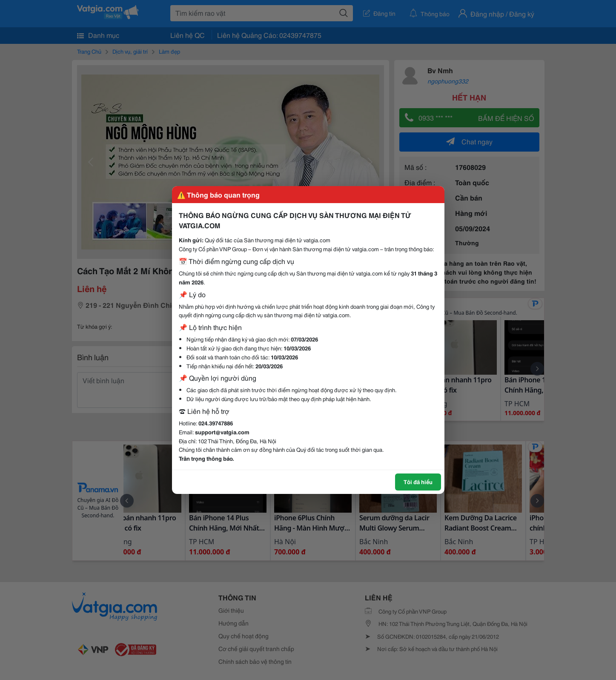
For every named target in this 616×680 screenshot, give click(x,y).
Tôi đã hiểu (418, 482)
